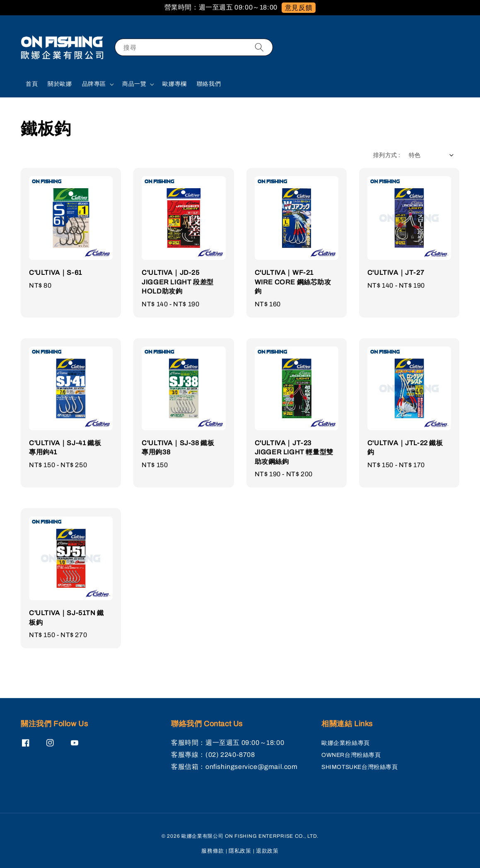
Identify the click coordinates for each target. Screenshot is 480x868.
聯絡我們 (209, 84)
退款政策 (267, 851)
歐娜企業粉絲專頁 (346, 743)
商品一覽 (134, 84)
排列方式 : (387, 155)
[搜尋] (259, 47)
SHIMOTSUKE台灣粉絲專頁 (360, 767)
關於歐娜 (60, 84)
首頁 (32, 84)
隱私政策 (240, 851)
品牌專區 (94, 84)
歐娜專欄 (174, 84)
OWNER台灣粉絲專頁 (351, 755)
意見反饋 (299, 8)
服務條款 (213, 851)
